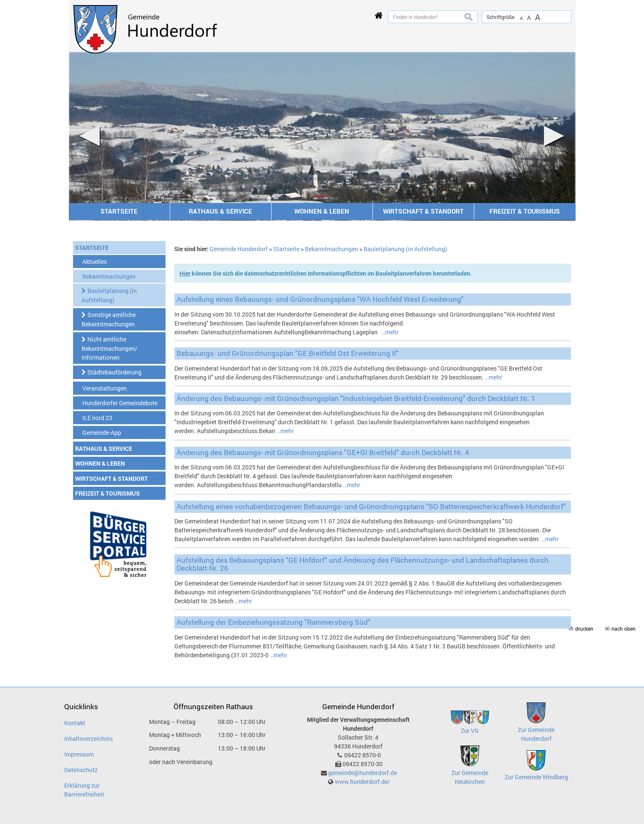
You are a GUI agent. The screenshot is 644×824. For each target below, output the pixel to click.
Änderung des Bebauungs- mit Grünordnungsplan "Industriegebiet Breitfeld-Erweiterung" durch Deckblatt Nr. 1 (356, 398)
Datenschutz (81, 770)
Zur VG (470, 730)
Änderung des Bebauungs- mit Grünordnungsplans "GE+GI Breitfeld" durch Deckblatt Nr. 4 (323, 452)
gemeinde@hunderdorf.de (363, 773)
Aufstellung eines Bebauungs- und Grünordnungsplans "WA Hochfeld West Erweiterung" (320, 299)
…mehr (390, 332)
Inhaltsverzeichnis (88, 739)
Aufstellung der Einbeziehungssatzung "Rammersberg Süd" (273, 622)
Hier (185, 273)
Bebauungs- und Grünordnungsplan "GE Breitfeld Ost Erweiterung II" (288, 353)
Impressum (79, 754)
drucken (584, 629)
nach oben (624, 629)
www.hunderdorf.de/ (363, 782)
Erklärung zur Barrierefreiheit (84, 790)
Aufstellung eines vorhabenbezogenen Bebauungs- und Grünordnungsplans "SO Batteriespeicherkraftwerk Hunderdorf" (371, 506)
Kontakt (75, 723)
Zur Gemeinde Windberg (536, 777)
